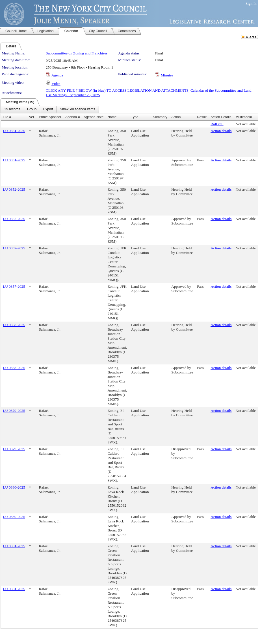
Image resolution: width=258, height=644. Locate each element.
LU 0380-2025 (14, 487)
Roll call (217, 124)
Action (176, 117)
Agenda (57, 75)
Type (135, 117)
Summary (160, 117)
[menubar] (50, 109)
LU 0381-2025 (14, 546)
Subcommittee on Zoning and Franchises (77, 53)
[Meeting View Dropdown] (78, 109)
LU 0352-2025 (14, 189)
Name (112, 117)
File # (7, 117)
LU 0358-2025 (14, 325)
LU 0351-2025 (14, 131)
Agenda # (72, 117)
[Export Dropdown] (48, 109)
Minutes (167, 75)
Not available (246, 124)
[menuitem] (12, 109)
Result (202, 117)
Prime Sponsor (50, 117)
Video (56, 84)
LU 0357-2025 (14, 248)
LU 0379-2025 (14, 411)
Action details (221, 131)
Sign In (251, 4)
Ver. (32, 117)
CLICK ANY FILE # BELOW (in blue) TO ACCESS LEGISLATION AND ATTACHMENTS (117, 90)
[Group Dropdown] (32, 109)
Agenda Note (94, 117)
